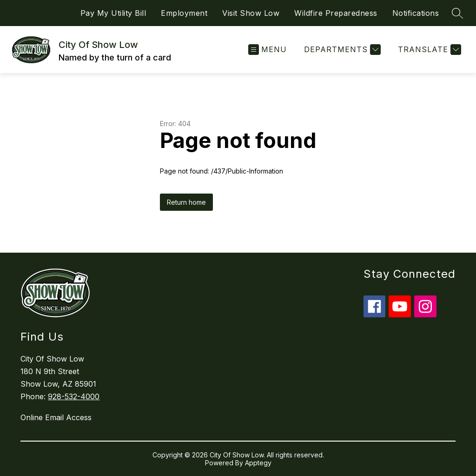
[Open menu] (268, 50)
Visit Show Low (251, 13)
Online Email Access (56, 417)
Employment (184, 13)
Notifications (416, 13)
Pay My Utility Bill (113, 13)
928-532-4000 (74, 396)
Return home (186, 202)
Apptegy (258, 463)
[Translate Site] (428, 50)
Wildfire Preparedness (336, 13)
